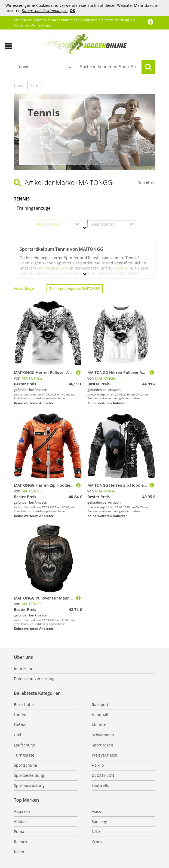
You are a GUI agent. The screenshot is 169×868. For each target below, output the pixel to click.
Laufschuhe (24, 745)
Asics (96, 811)
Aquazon (22, 811)
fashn (19, 852)
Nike (96, 832)
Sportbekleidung (29, 775)
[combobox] (44, 67)
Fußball (21, 725)
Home (19, 85)
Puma (19, 832)
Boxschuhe (24, 705)
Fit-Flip (98, 765)
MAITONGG (32, 378)
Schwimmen (103, 735)
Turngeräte (24, 755)
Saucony (99, 821)
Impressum (24, 668)
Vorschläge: (24, 288)
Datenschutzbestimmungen (45, 11)
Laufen (20, 715)
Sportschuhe (25, 765)
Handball (100, 715)
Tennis (36, 85)
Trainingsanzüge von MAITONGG (75, 289)
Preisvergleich (105, 755)
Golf (18, 735)
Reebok (21, 842)
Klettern (99, 725)
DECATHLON (103, 775)
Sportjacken (102, 745)
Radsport (100, 705)
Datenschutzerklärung (34, 679)
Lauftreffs (100, 785)
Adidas (20, 821)
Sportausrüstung (29, 785)
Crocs (97, 842)
